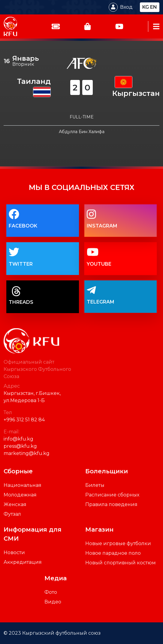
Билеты (95, 485)
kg (146, 7)
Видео (53, 602)
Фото (51, 592)
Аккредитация (23, 562)
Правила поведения (111, 504)
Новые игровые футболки (118, 543)
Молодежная (20, 495)
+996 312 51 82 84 (24, 420)
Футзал (12, 514)
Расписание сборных (112, 495)
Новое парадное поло (113, 553)
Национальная (23, 485)
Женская (15, 504)
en (154, 7)
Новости (14, 552)
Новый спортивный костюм (121, 563)
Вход (126, 7)
